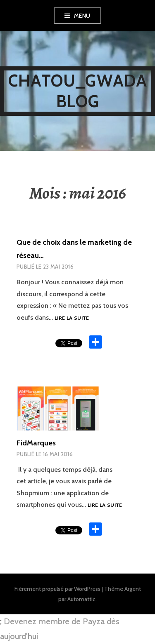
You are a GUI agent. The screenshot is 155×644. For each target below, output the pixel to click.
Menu (82, 16)
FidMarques (36, 443)
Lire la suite (72, 318)
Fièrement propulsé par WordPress (57, 589)
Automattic (81, 599)
